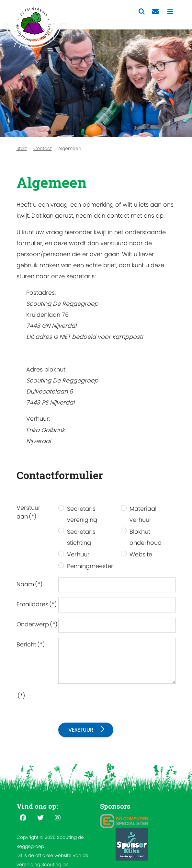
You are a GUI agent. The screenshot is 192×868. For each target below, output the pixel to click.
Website (141, 554)
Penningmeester (90, 566)
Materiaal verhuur (143, 514)
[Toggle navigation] (170, 12)
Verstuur (81, 730)
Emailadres (35, 604)
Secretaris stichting (81, 537)
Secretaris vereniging (82, 514)
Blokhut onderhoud (146, 537)
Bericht (31, 644)
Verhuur (78, 554)
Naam (30, 584)
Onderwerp (35, 624)
